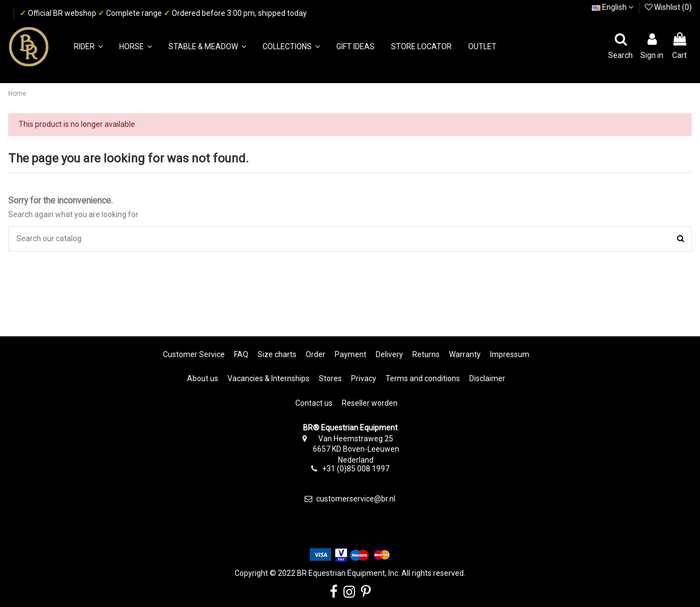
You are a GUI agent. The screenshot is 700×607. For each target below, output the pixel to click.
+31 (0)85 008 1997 (356, 469)
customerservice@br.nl (356, 499)
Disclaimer (487, 378)
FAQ (241, 354)
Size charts (277, 354)
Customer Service (194, 354)
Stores (330, 378)
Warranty (465, 354)
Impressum (510, 354)
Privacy (364, 378)
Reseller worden (370, 403)
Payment (351, 354)
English (612, 7)
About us (203, 378)
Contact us (314, 403)
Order (316, 354)
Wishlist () (668, 7)
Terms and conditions (423, 378)
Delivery (389, 354)
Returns (426, 354)
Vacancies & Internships (269, 378)
